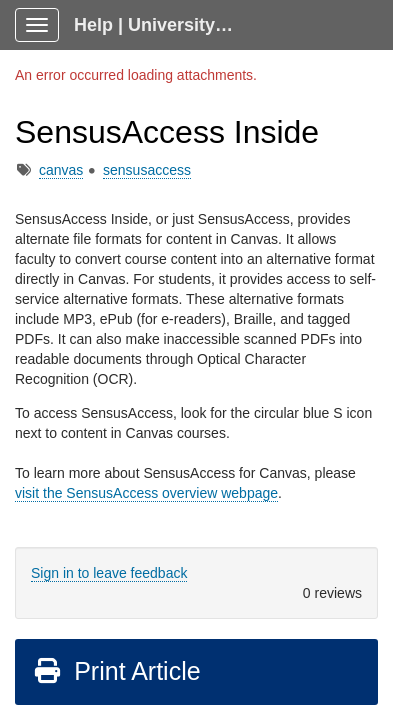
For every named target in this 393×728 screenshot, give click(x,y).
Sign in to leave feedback (109, 573)
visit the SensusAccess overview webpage (146, 493)
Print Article (116, 671)
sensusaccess (147, 170)
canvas (61, 170)
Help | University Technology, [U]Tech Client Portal (161, 25)
